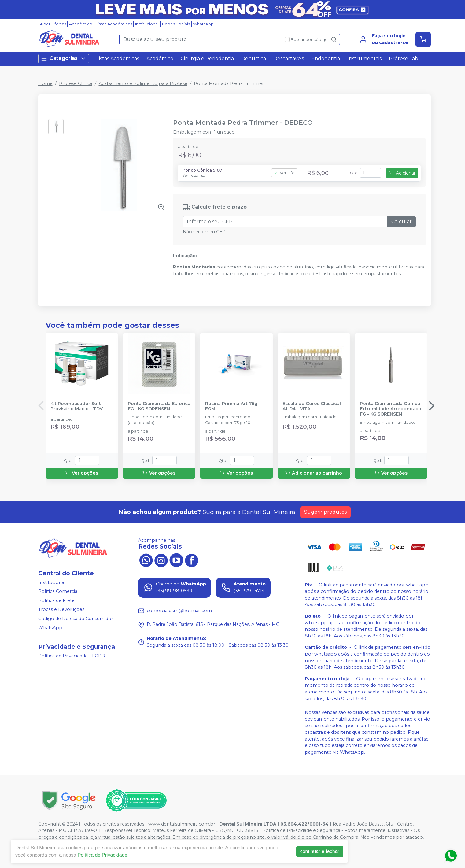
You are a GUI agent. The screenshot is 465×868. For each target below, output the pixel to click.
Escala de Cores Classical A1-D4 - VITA (312, 406)
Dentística (254, 59)
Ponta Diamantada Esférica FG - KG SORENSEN (159, 406)
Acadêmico (81, 24)
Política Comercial (58, 591)
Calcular (402, 222)
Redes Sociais (176, 24)
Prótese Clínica (76, 83)
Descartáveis (289, 59)
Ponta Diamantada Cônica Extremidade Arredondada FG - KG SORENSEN (391, 409)
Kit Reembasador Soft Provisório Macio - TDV (77, 406)
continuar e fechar (320, 851)
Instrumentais (364, 59)
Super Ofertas (52, 24)
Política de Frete (56, 600)
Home (45, 83)
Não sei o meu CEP (204, 232)
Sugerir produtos (325, 512)
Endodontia (326, 59)
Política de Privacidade (103, 855)
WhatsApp (203, 24)
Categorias (64, 59)
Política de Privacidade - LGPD (72, 656)
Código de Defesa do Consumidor (76, 619)
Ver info (284, 173)
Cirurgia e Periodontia (207, 59)
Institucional (147, 24)
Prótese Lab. (404, 59)
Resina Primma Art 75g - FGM (233, 406)
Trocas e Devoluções (61, 610)
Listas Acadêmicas (114, 24)
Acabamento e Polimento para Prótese (143, 83)
